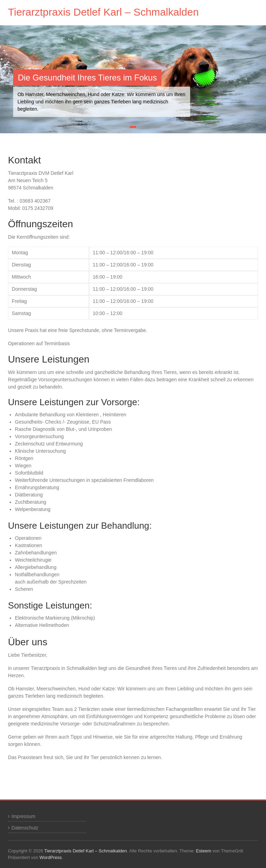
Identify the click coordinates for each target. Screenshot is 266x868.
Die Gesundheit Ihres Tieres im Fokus (87, 78)
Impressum (23, 816)
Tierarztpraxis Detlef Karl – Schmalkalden (103, 12)
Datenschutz (25, 828)
